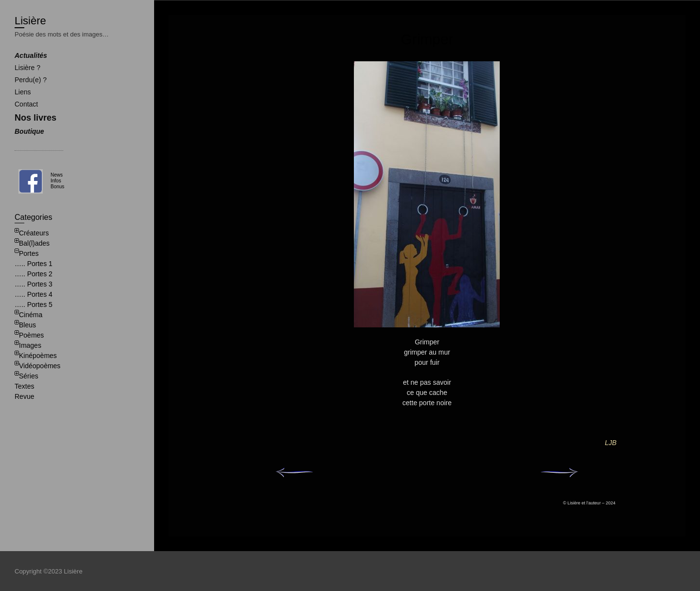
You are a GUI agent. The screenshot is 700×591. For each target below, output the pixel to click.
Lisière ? (27, 68)
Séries (29, 376)
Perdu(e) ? (31, 80)
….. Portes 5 (34, 304)
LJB (611, 443)
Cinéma (31, 315)
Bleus (27, 325)
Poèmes (31, 335)
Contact (26, 104)
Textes (24, 386)
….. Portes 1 (34, 264)
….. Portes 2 (34, 274)
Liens (23, 92)
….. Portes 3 (34, 284)
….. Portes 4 (34, 294)
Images (30, 345)
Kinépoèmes (38, 356)
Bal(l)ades (34, 243)
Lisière (30, 21)
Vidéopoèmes (40, 366)
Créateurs (34, 233)
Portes (29, 253)
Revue (24, 396)
